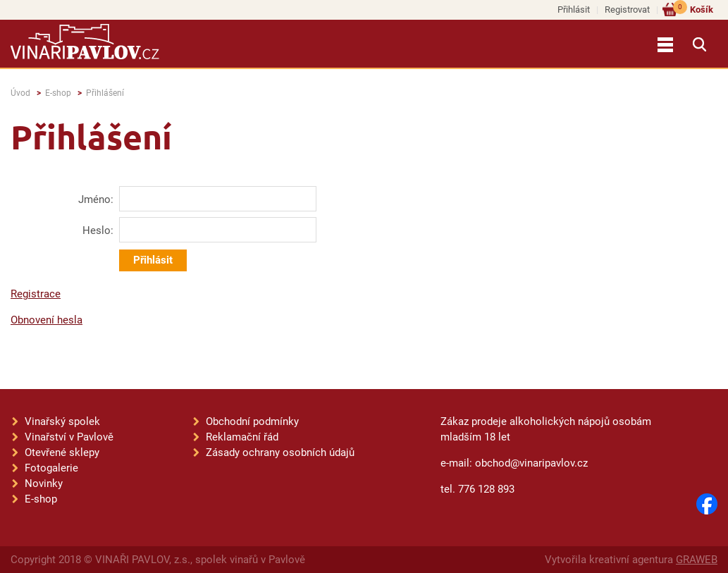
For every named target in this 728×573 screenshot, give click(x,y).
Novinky (44, 483)
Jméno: (96, 199)
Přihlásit (574, 10)
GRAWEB (697, 560)
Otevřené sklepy (62, 452)
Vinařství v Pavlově (69, 437)
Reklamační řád (242, 437)
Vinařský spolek (62, 421)
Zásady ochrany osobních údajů (280, 452)
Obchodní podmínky (252, 421)
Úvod (20, 93)
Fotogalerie (51, 468)
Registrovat (627, 10)
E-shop (58, 93)
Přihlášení (105, 93)
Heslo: (98, 230)
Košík (693, 9)
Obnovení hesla (47, 320)
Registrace (36, 294)
